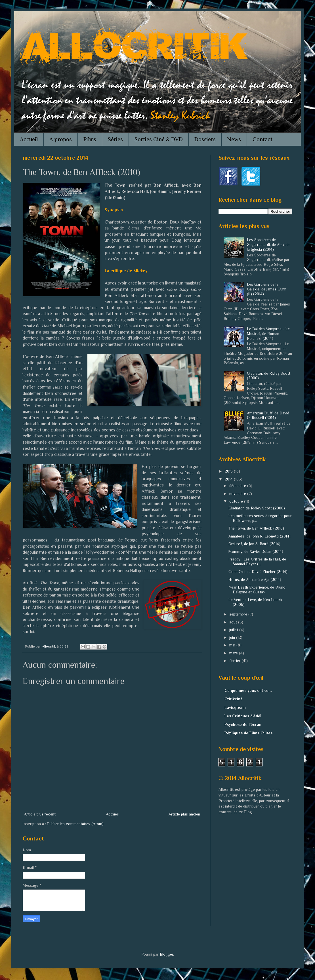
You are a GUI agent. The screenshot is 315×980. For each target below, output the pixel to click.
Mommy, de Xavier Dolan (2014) (256, 551)
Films (90, 139)
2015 (229, 471)
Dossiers (205, 139)
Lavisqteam (235, 707)
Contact (262, 139)
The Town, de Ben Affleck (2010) (256, 528)
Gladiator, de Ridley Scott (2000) (257, 508)
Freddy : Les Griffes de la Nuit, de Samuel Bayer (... (257, 561)
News (234, 139)
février (235, 661)
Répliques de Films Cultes (248, 733)
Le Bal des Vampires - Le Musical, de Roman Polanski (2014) (268, 334)
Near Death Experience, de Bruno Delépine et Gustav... (257, 590)
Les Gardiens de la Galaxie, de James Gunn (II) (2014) (267, 289)
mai (233, 645)
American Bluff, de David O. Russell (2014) (268, 415)
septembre (239, 614)
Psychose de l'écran (243, 724)
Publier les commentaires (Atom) (75, 824)
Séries (115, 139)
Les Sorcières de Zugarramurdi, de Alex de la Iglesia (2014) (268, 245)
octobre (237, 501)
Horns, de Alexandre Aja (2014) (255, 579)
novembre (238, 494)
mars (234, 653)
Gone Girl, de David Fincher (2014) (258, 572)
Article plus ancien (184, 814)
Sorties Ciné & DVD (159, 139)
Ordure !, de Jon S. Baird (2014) (254, 544)
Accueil (29, 139)
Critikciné (234, 699)
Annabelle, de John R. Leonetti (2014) (260, 536)
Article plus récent (40, 814)
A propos (61, 139)
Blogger (166, 954)
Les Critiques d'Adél (243, 716)
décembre (238, 486)
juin (233, 637)
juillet (234, 630)
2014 (229, 479)
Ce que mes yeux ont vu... (248, 690)
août (234, 622)
